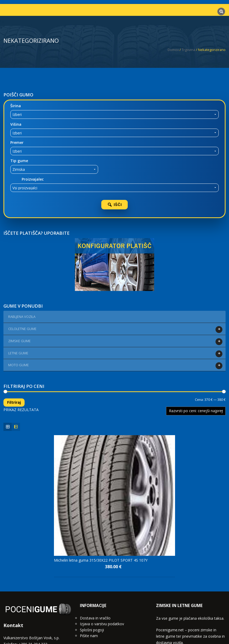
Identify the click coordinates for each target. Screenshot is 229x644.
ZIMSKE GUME (20, 342)
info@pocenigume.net (35, 594)
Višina (16, 124)
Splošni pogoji (92, 573)
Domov (173, 50)
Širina (16, 106)
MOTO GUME (19, 366)
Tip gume (19, 161)
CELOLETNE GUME (23, 330)
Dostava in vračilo (95, 561)
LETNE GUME (19, 354)
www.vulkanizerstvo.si (22, 600)
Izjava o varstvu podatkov (102, 568)
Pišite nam (89, 579)
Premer (17, 142)
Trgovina (188, 50)
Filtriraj (14, 402)
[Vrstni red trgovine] (196, 411)
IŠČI (114, 205)
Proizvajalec (33, 179)
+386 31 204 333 (33, 588)
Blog (125, 626)
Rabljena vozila (22, 317)
